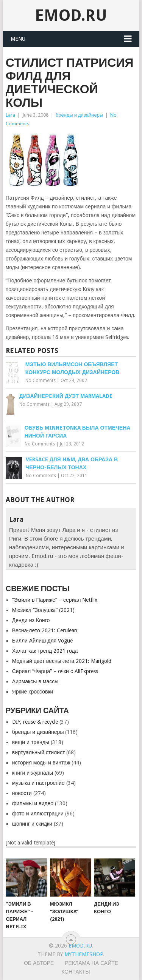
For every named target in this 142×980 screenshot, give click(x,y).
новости (22, 793)
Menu (18, 39)
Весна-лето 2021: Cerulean (45, 630)
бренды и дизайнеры (80, 115)
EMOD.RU (71, 15)
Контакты (76, 972)
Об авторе (39, 963)
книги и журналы (33, 773)
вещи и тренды (31, 742)
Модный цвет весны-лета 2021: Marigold (62, 661)
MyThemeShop (84, 954)
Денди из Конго (31, 620)
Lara (10, 115)
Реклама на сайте (91, 963)
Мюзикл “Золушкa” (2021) (43, 610)
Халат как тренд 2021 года (45, 651)
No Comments (41, 381)
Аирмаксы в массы (35, 681)
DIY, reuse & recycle (35, 722)
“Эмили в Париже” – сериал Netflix (55, 600)
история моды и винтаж (41, 763)
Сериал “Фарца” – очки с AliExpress (55, 671)
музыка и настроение (38, 783)
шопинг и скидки (32, 824)
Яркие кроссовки (33, 692)
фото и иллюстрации (38, 814)
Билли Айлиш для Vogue (42, 641)
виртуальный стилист (39, 752)
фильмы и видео (33, 803)
